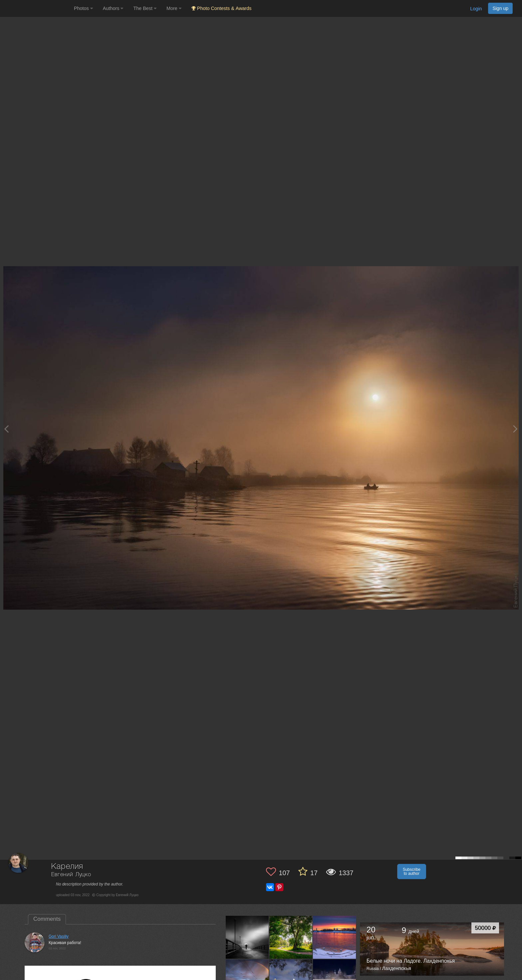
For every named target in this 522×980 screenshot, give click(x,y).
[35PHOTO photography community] (36, 8)
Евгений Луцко (71, 875)
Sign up (500, 8)
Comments (47, 919)
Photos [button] (83, 8)
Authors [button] (113, 8)
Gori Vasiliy (59, 936)
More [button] (174, 8)
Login (476, 9)
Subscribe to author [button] (412, 872)
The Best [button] (145, 8)
